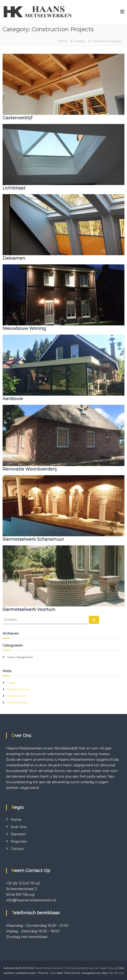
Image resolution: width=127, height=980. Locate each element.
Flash (53, 973)
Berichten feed (18, 689)
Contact (17, 849)
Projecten (19, 841)
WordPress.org (17, 702)
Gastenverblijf (17, 118)
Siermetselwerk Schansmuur (33, 539)
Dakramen (14, 258)
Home (16, 820)
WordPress (116, 973)
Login (11, 683)
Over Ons (19, 827)
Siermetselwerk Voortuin (29, 610)
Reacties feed (17, 696)
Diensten (18, 834)
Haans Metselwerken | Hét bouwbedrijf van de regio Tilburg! (76, 968)
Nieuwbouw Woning (24, 328)
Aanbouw (13, 399)
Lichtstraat (14, 188)
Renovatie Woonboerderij (30, 469)
